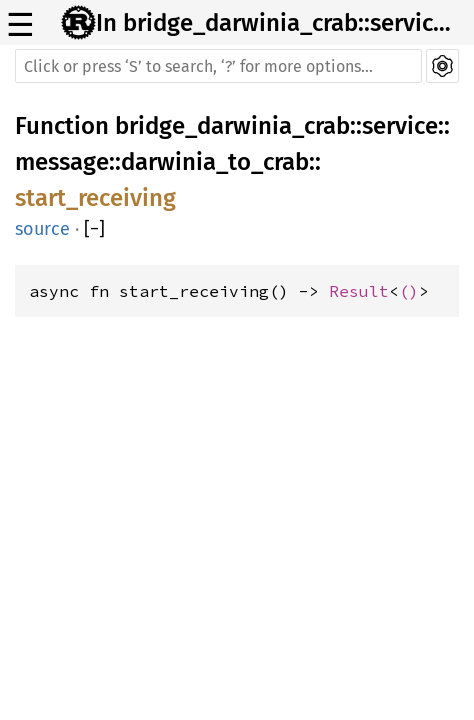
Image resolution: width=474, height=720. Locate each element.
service (400, 126)
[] (94, 229)
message (62, 162)
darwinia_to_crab (215, 162)
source (42, 229)
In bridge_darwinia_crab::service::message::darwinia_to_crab (279, 23)
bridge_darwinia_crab (232, 126)
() (409, 291)
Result (359, 291)
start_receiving (95, 198)
